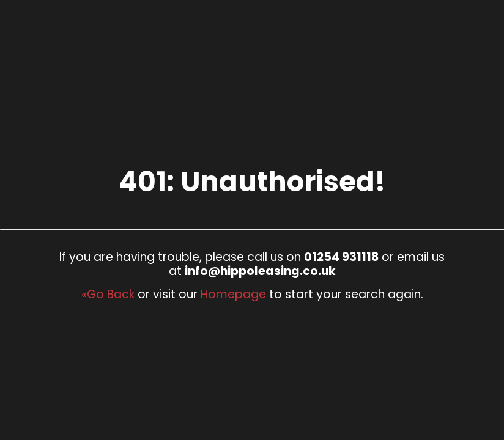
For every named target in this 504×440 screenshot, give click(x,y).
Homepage (233, 294)
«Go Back (108, 294)
